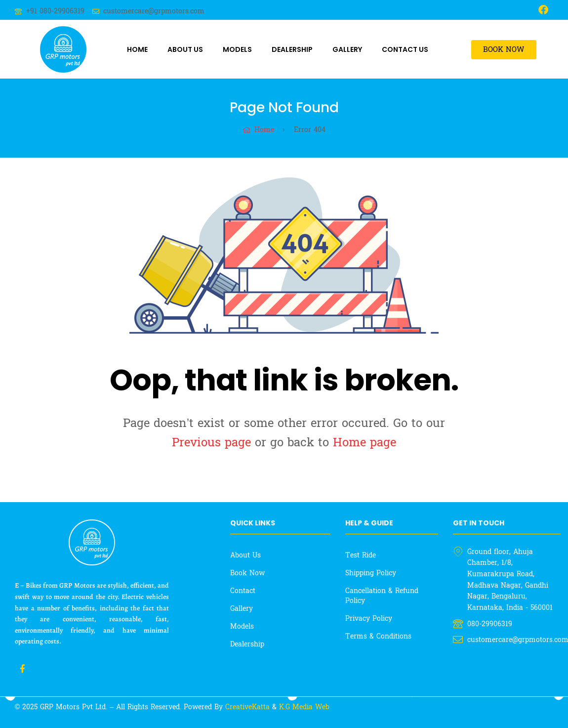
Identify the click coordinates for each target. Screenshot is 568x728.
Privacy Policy (369, 619)
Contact (243, 591)
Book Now (247, 573)
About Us (185, 49)
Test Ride (361, 555)
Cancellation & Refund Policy (382, 596)
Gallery (347, 49)
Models (237, 49)
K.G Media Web (304, 707)
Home (137, 49)
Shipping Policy (371, 573)
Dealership (292, 49)
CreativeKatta (249, 707)
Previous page (211, 443)
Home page (365, 443)
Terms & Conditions (378, 636)
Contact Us (405, 49)
